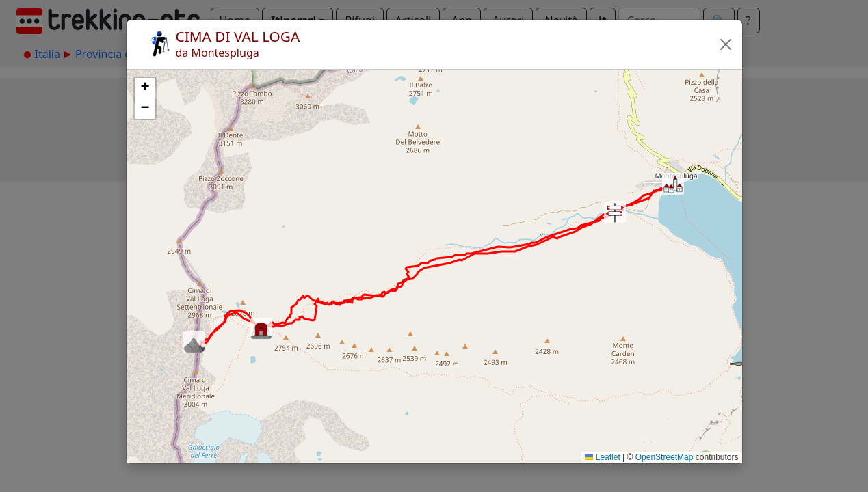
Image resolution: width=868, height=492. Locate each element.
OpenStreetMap (665, 457)
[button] (726, 44)
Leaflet (602, 457)
